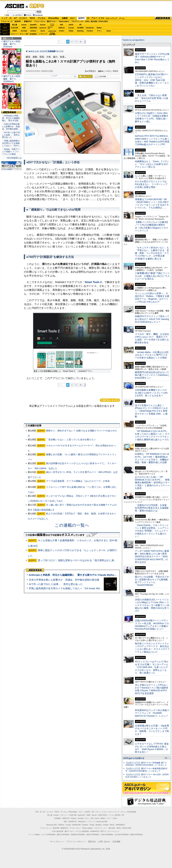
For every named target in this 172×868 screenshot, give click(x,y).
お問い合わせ (104, 842)
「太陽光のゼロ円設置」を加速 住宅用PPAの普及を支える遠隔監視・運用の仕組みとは (152, 508)
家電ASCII (28, 21)
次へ (81, 42)
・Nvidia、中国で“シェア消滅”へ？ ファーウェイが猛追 (11, 152)
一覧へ (166, 758)
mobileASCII (95, 831)
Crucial (71, 28)
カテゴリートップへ (110, 400)
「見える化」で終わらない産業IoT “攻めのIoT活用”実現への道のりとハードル (151, 98)
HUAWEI (80, 28)
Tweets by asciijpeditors (133, 40)
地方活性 (94, 21)
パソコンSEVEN (52, 25)
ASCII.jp (14, 6)
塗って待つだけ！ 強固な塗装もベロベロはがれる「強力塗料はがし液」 (77, 560)
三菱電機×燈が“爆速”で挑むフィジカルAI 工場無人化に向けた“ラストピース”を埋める (152, 276)
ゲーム (122, 18)
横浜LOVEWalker (63, 835)
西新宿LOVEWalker (78, 835)
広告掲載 (116, 842)
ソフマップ (43, 34)
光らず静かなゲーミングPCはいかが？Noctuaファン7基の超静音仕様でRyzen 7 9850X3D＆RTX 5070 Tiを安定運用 (152, 689)
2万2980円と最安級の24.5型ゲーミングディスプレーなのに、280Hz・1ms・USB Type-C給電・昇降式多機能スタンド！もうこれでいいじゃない (152, 80)
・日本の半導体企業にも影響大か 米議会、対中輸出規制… (11, 127)
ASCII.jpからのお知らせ (134, 758)
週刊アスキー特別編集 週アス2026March (12, 79)
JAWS (14, 31)
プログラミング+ (77, 21)
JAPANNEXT (33, 34)
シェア (54, 76)
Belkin (99, 28)
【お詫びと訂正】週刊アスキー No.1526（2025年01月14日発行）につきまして (147, 776)
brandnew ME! (52, 34)
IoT (15, 18)
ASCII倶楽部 (163, 18)
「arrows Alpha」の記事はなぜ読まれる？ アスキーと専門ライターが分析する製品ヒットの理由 (152, 355)
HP (80, 25)
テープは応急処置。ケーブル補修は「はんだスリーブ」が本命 (78, 481)
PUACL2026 (103, 21)
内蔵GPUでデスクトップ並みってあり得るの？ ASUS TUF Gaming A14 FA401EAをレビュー (152, 319)
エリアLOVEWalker (48, 835)
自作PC (36, 6)
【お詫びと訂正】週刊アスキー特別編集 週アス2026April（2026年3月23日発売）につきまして (146, 764)
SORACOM (76, 825)
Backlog (80, 31)
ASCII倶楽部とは (14, 158)
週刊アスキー (52, 21)
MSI (62, 25)
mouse (24, 25)
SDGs (87, 21)
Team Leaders (87, 828)
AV (88, 18)
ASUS (71, 25)
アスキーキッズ (7, 21)
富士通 (15, 25)
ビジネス (23, 18)
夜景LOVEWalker (93, 835)
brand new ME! (102, 822)
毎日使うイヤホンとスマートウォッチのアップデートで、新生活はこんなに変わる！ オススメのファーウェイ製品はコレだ (152, 648)
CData (71, 31)
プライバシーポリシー (76, 842)
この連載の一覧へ (72, 525)
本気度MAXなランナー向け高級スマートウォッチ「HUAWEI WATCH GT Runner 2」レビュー (152, 713)
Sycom (43, 25)
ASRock (61, 28)
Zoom (109, 31)
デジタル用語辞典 (82, 831)
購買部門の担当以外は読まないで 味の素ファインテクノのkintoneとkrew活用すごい (153, 375)
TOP (37, 812)
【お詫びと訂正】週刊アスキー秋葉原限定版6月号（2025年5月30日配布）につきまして (146, 770)
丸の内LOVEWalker (122, 835)
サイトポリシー (57, 842)
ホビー (73, 18)
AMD (24, 28)
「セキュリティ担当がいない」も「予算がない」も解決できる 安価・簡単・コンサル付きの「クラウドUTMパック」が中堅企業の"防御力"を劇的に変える (152, 253)
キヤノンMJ (24, 34)
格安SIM (18, 21)
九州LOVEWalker (107, 835)
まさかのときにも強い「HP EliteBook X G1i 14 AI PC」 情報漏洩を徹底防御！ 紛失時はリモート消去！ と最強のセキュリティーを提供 (152, 483)
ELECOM (15, 28)
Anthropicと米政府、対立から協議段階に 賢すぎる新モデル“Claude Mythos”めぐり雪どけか (81, 575)
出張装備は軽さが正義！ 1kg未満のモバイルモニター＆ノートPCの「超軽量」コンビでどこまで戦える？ (152, 730)
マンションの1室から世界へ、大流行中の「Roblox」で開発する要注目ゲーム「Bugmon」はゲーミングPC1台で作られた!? (152, 298)
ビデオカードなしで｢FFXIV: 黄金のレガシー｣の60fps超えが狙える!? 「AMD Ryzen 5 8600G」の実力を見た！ (152, 748)
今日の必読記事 (57, 831)
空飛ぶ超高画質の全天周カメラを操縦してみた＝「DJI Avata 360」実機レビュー (73, 588)
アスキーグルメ (40, 21)
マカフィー (15, 34)
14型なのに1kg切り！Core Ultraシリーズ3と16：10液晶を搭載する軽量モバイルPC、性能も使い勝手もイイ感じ (152, 117)
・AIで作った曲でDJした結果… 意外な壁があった (11, 135)
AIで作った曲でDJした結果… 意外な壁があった (56, 584)
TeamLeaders (64, 21)
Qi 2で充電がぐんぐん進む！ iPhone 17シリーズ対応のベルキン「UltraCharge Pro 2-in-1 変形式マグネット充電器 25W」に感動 (151, 411)
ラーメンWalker (34, 835)
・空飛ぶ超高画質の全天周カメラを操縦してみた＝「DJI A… (11, 143)
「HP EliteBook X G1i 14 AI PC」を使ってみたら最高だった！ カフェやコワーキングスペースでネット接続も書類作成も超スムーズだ (152, 435)
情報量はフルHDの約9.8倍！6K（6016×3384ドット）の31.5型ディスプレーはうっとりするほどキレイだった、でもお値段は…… (152, 203)
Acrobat (24, 31)
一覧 (74, 76)
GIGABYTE (43, 28)
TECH (32, 18)
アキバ (94, 18)
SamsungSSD (50, 28)
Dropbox (62, 31)
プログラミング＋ (101, 828)
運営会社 (92, 842)
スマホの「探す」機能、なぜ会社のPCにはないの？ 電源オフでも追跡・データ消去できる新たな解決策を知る (152, 338)
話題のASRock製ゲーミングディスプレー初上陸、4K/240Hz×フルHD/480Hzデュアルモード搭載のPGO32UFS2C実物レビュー (152, 625)
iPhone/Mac (54, 18)
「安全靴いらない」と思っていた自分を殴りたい (71, 440)
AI (11, 18)
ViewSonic (90, 28)
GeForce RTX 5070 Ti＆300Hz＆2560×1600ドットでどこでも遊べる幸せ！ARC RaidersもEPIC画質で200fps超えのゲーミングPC (152, 140)
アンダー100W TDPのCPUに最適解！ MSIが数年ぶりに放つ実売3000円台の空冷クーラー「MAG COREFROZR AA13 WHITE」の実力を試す (152, 557)
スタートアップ (111, 18)
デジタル (42, 18)
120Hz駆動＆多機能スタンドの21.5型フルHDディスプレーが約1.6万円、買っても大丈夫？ (151, 393)
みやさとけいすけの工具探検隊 (42, 51)
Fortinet (90, 31)
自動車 (65, 18)
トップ (4, 18)
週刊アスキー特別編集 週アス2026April (12, 44)
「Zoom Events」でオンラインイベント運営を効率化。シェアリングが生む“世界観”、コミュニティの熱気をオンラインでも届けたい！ (152, 531)
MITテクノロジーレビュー (110, 831)
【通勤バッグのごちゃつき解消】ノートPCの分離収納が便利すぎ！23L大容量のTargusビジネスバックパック (152, 226)
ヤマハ (99, 31)
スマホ (101, 18)
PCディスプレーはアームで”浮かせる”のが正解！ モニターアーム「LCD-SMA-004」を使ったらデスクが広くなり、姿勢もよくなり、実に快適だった (152, 667)
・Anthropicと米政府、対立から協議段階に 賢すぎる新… (11, 118)
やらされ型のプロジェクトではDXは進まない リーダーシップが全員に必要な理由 (151, 184)
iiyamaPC (33, 25)
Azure (43, 31)
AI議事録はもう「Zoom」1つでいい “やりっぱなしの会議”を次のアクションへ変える (152, 164)
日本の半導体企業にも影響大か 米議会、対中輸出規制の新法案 (64, 580)
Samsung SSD (52, 825)
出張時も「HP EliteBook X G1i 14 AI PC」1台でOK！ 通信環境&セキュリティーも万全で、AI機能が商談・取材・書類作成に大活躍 (152, 458)
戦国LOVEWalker (137, 835)
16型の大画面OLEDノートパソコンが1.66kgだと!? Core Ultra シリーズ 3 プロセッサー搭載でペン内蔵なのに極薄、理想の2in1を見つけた (152, 605)
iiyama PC (82, 815)
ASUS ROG (33, 28)
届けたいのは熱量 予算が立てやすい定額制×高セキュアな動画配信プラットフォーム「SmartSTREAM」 (152, 581)
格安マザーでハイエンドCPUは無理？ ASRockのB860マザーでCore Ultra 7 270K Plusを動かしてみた (152, 58)
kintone (33, 31)
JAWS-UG (66, 818)
